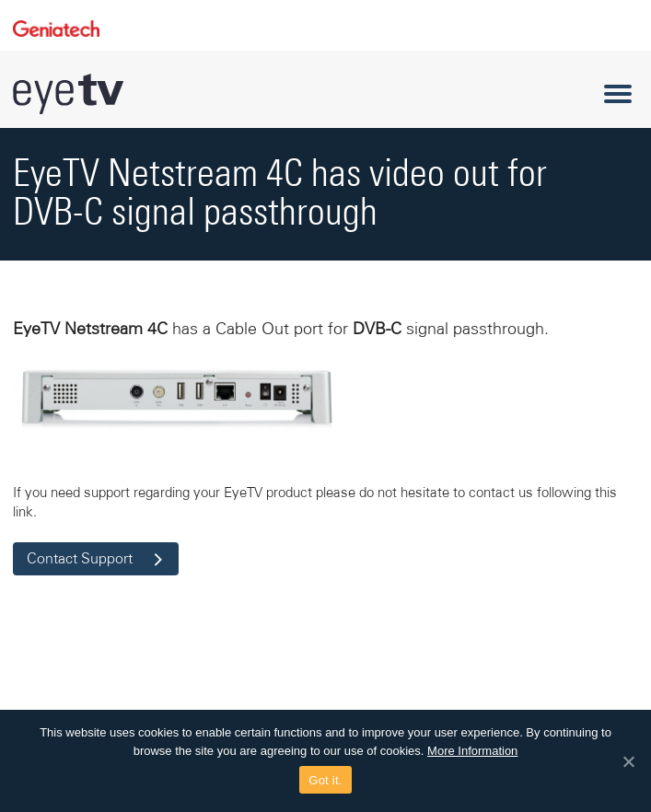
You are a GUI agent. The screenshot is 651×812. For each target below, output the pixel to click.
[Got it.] (628, 761)
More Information (472, 751)
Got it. (325, 780)
